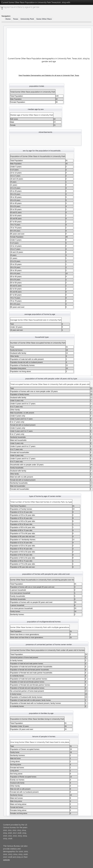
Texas (16, 19)
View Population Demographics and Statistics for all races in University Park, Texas (49, 75)
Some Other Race (44, 19)
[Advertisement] (49, 42)
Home (8, 19)
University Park (27, 19)
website (6, 860)
